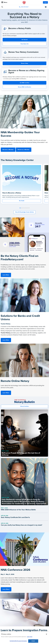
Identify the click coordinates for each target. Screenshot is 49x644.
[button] (20, 208)
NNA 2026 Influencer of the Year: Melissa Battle (18, 510)
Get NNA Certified (24, 83)
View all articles (24, 406)
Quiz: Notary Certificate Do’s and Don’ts (15, 517)
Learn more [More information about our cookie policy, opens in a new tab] (30, 637)
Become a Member (8, 150)
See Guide (22, 201)
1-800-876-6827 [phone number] (25, 7)
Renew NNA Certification (25, 87)
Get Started (25, 40)
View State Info (25, 44)
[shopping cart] (40, 7)
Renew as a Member (24, 150)
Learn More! (6, 589)
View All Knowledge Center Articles (24, 212)
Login (45, 2)
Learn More (6, 275)
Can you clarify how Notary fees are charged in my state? (22, 525)
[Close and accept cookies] (46, 634)
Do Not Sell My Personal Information (18, 641)
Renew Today (25, 63)
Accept (33, 641)
